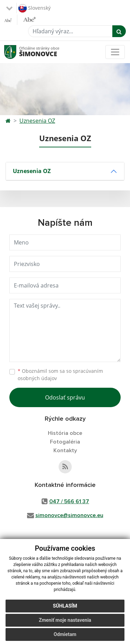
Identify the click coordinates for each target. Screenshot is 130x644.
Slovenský (34, 8)
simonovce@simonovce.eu (69, 515)
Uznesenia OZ (37, 121)
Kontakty (65, 450)
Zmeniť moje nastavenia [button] (65, 620)
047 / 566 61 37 (69, 501)
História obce (65, 433)
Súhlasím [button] (65, 606)
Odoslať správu (65, 397)
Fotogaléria (65, 442)
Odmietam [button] (65, 634)
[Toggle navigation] (115, 52)
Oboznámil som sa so (60, 375)
